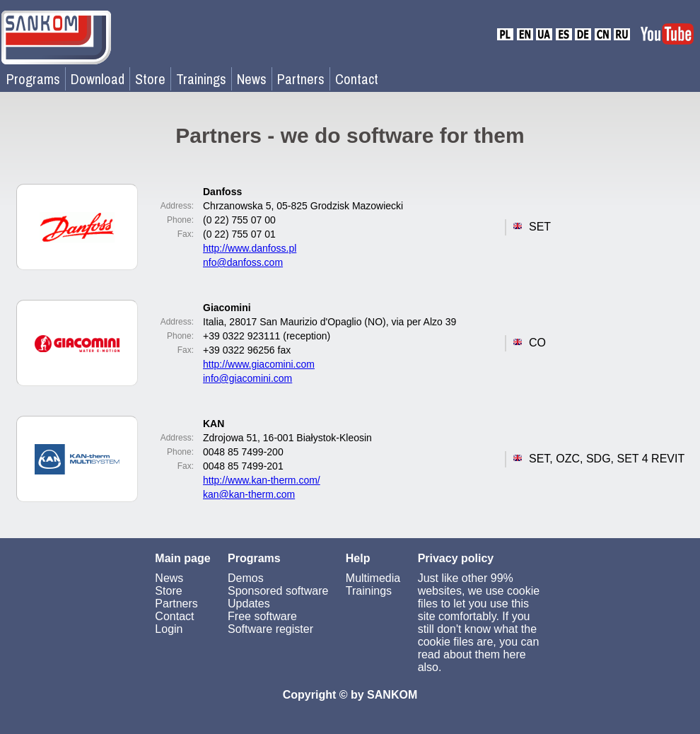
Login (169, 629)
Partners (301, 79)
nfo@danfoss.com (243, 262)
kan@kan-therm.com (249, 494)
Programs (33, 79)
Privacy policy (456, 558)
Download (98, 79)
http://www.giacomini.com (259, 364)
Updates (249, 604)
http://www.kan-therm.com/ (262, 480)
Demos (246, 578)
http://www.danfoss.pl (250, 248)
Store (150, 79)
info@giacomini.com (247, 378)
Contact (357, 79)
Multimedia (373, 578)
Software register (270, 629)
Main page (182, 558)
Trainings (201, 79)
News (252, 79)
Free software (262, 616)
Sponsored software (278, 591)
